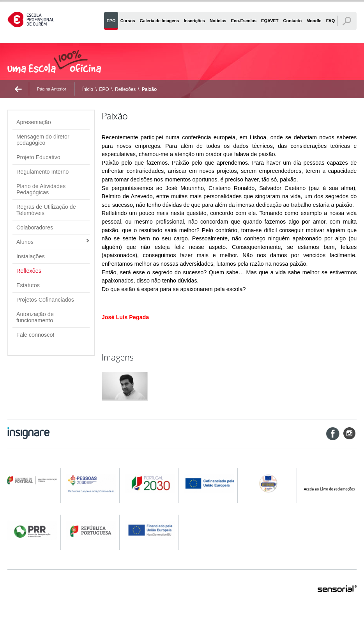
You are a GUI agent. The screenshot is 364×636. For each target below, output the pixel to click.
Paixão (149, 89)
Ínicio (88, 89)
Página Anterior (52, 89)
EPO (104, 89)
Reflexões (125, 89)
